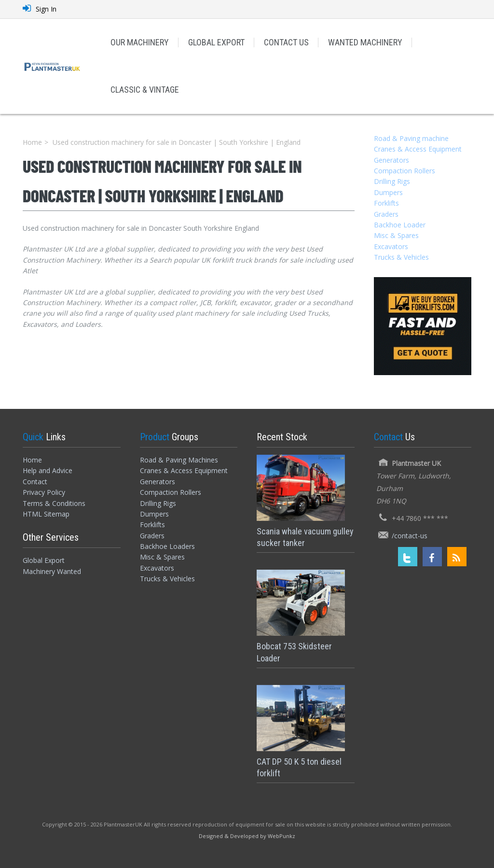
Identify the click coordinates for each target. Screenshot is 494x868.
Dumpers (388, 192)
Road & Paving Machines (179, 460)
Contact (35, 482)
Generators (391, 160)
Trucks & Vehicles (401, 257)
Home (32, 142)
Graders (386, 214)
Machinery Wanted (52, 571)
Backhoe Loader (400, 225)
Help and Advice (48, 470)
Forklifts (386, 203)
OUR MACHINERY (140, 42)
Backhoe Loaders (167, 546)
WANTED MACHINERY (365, 42)
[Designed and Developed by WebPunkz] (247, 835)
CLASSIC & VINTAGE (145, 90)
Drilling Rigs (392, 181)
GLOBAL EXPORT (216, 42)
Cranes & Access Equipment (418, 149)
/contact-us (410, 536)
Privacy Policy (44, 492)
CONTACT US (286, 42)
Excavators (391, 246)
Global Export (44, 560)
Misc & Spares (396, 235)
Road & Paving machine (411, 138)
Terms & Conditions (54, 503)
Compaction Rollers (405, 171)
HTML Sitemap (46, 514)
